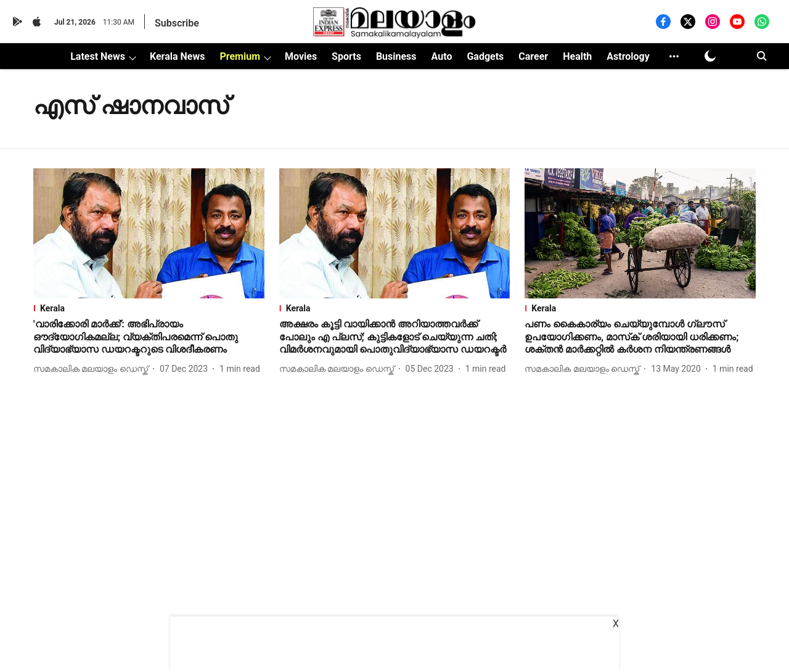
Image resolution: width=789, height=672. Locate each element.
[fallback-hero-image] (149, 233)
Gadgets (485, 56)
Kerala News (177, 56)
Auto (442, 56)
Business (396, 56)
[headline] (149, 337)
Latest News (98, 56)
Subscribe (177, 23)
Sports (346, 56)
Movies (301, 56)
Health (577, 56)
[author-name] (93, 369)
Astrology (628, 56)
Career (533, 56)
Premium (240, 56)
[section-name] (149, 308)
